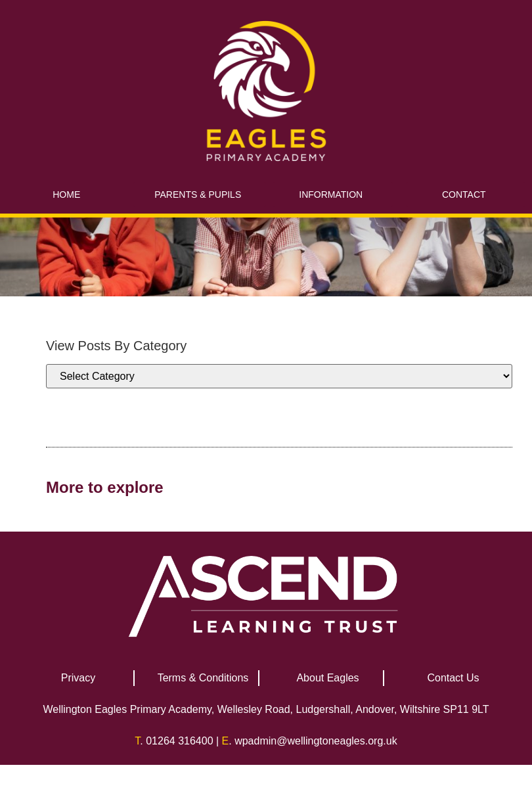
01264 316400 (179, 741)
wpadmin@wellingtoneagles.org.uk (316, 741)
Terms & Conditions (203, 678)
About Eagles (327, 678)
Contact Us (453, 678)
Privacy (78, 678)
